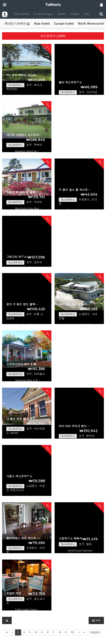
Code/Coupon (44, 14)
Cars (87, 14)
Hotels (74, 14)
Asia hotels (42, 24)
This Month (21, 14)
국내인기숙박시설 (17, 24)
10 (72, 632)
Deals (62, 14)
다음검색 (95, 632)
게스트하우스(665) (53, 36)
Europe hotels (64, 24)
